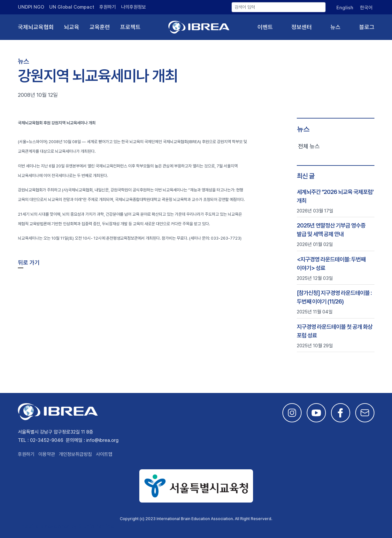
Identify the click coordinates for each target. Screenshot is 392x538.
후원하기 (108, 7)
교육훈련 (100, 27)
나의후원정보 (134, 7)
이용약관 (47, 454)
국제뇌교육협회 (36, 27)
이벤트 (265, 27)
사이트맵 (104, 454)
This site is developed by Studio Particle (66, 526)
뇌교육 (72, 27)
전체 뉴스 (309, 146)
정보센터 (302, 27)
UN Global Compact (72, 7)
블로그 (367, 27)
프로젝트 (130, 27)
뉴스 (335, 27)
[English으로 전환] (344, 8)
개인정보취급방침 (75, 454)
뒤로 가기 (29, 262)
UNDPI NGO (31, 7)
